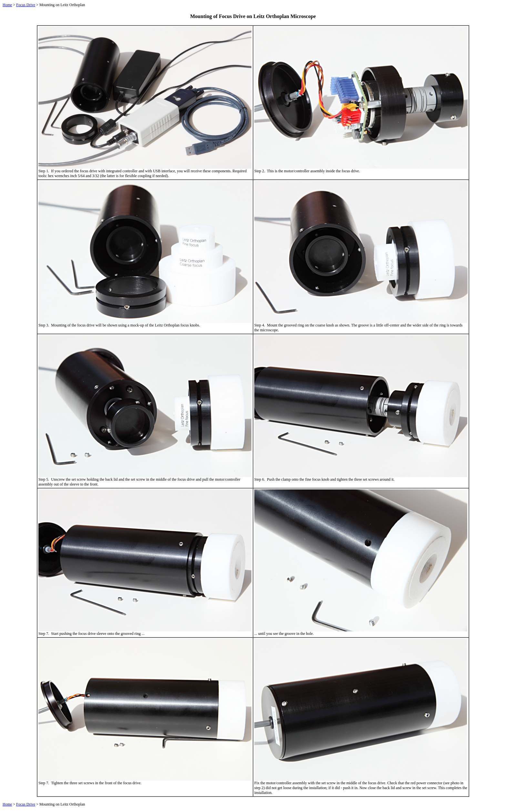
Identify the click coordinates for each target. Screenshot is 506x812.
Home (7, 5)
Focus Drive (26, 5)
